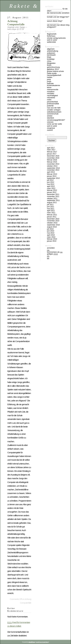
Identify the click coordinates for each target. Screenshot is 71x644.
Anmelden (51, 248)
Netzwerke (51, 98)
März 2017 (51, 150)
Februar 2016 (52, 160)
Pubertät (50, 106)
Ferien (22, 27)
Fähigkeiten (51, 63)
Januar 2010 (52, 241)
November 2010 (53, 221)
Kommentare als (55, 252)
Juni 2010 (51, 231)
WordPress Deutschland (42, 642)
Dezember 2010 (53, 219)
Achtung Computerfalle (16, 23)
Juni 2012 (51, 182)
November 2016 (53, 158)
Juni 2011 (51, 207)
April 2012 (51, 186)
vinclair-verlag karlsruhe (56, 38)
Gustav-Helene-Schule (55, 71)
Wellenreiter (51, 42)
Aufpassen (51, 53)
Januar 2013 (52, 176)
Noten (49, 100)
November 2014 (53, 164)
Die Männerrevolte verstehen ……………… (58, 14)
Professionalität (53, 104)
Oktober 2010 (52, 223)
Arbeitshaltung (53, 51)
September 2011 (53, 200)
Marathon (51, 92)
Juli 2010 (50, 229)
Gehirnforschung (53, 67)
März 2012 (51, 188)
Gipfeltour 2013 (53, 69)
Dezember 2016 (53, 156)
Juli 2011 (50, 205)
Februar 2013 (52, 174)
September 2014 (53, 168)
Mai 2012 (51, 184)
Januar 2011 (52, 217)
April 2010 (51, 235)
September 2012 (53, 178)
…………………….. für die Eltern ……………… (57, 10)
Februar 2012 (52, 190)
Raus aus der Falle (54, 108)
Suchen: (50, 135)
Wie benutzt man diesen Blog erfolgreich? (58, 26)
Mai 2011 (51, 209)
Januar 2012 (52, 192)
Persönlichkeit (52, 102)
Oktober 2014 (52, 166)
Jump (49, 79)
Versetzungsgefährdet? (56, 120)
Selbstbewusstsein (54, 112)
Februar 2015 (52, 162)
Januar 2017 (52, 154)
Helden (50, 77)
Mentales (51, 94)
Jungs (49, 81)
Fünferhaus (51, 36)
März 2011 (51, 213)
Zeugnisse (51, 128)
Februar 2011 (52, 215)
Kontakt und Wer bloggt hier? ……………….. (58, 18)
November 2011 (53, 196)
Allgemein (51, 49)
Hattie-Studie (52, 73)
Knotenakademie (53, 85)
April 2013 (51, 172)
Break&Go (51, 59)
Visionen (50, 122)
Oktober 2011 (52, 199)
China (49, 61)
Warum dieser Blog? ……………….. (55, 22)
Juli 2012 (50, 180)
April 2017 (51, 148)
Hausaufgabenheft (54, 75)
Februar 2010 (52, 239)
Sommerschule (53, 114)
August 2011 (52, 203)
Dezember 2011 (53, 194)
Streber (50, 116)
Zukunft (50, 130)
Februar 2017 (52, 152)
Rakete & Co (29, 6)
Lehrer (49, 88)
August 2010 (52, 227)
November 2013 (53, 170)
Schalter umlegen (54, 110)
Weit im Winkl (52, 40)
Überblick (51, 118)
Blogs (49, 57)
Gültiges (52, 254)
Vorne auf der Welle (54, 124)
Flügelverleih (52, 34)
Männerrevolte (53, 90)
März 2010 (51, 237)
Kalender (50, 84)
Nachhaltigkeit (52, 96)
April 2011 (51, 211)
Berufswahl (51, 55)
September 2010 (53, 225)
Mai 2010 (51, 233)
